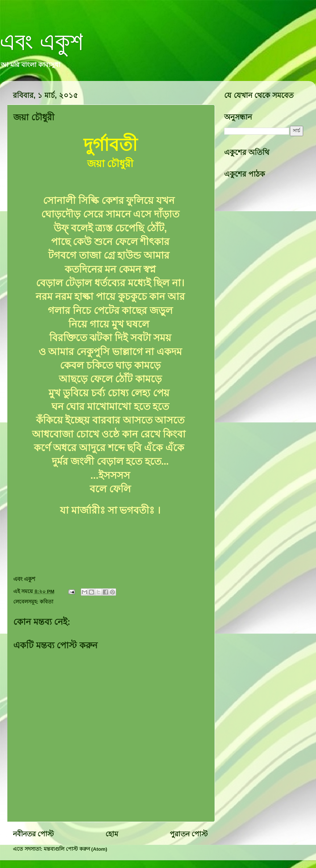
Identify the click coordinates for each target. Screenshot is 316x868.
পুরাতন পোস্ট (189, 834)
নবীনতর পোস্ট (33, 834)
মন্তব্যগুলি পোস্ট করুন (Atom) (76, 849)
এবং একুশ (42, 41)
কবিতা (46, 602)
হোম (112, 834)
